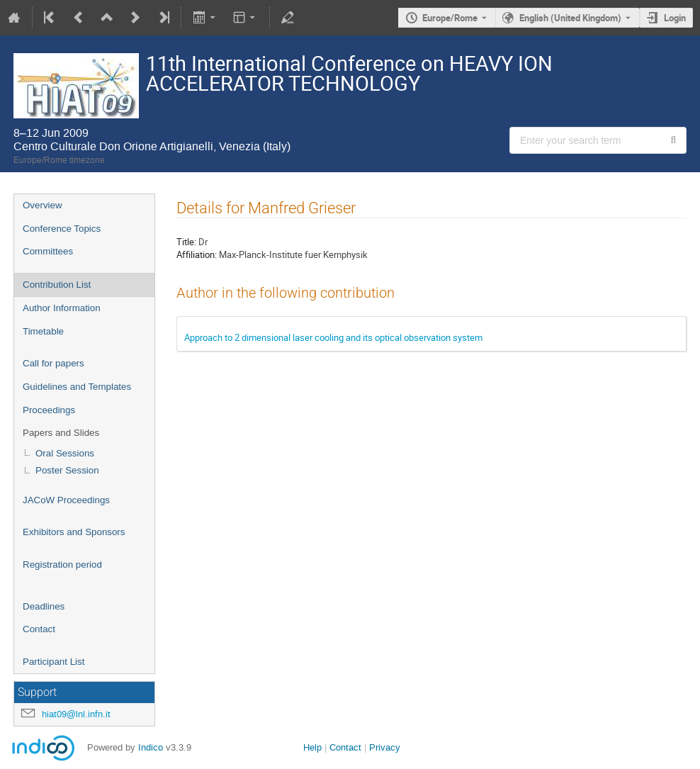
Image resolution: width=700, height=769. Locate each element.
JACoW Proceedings (66, 500)
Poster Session (67, 470)
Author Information (62, 308)
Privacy (385, 747)
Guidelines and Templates (77, 387)
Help (312, 747)
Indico (151, 747)
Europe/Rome (450, 18)
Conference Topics (62, 229)
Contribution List (57, 285)
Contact (39, 629)
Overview (43, 205)
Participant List (53, 662)
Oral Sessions (65, 453)
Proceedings (49, 410)
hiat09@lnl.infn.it (76, 714)
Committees (48, 251)
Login (675, 18)
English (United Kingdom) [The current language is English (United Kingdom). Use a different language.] (570, 18)
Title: (186, 242)
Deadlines (44, 606)
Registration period (62, 565)
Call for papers (53, 363)
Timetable (43, 331)
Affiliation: (197, 254)
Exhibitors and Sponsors (74, 532)
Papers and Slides (61, 433)
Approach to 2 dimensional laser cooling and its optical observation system (333, 337)
